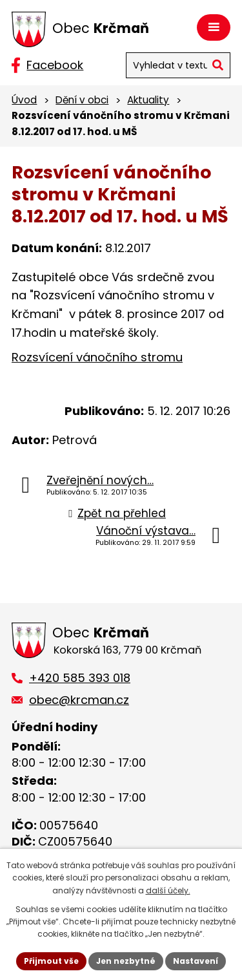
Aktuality (148, 100)
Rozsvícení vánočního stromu (97, 357)
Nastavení (196, 961)
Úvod (24, 100)
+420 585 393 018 (80, 678)
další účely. (168, 890)
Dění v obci (82, 100)
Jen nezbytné (126, 961)
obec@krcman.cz (79, 700)
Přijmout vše (51, 961)
